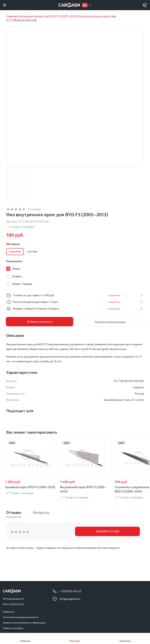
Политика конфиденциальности (21, 617)
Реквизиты (9, 611)
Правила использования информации (24, 622)
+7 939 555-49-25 (70, 591)
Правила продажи (13, 628)
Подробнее (131, 295)
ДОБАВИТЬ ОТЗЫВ (108, 531)
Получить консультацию (110, 322)
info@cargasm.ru (70, 599)
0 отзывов (34, 209)
